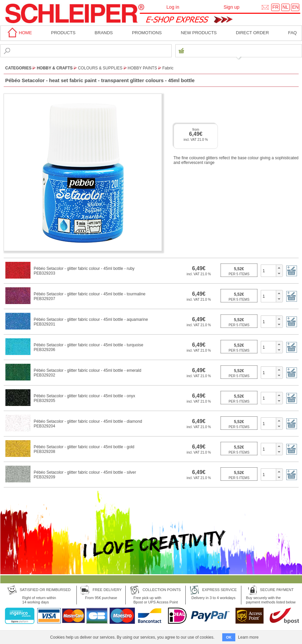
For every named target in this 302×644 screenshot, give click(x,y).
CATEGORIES (18, 68)
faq (292, 33)
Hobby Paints (142, 68)
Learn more (248, 637)
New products (199, 33)
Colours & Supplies (100, 68)
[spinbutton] (269, 271)
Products (63, 33)
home (19, 33)
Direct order (253, 33)
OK (229, 637)
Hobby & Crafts (55, 68)
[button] (279, 268)
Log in (173, 7)
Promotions (147, 33)
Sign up (231, 7)
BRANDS (104, 33)
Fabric (168, 68)
